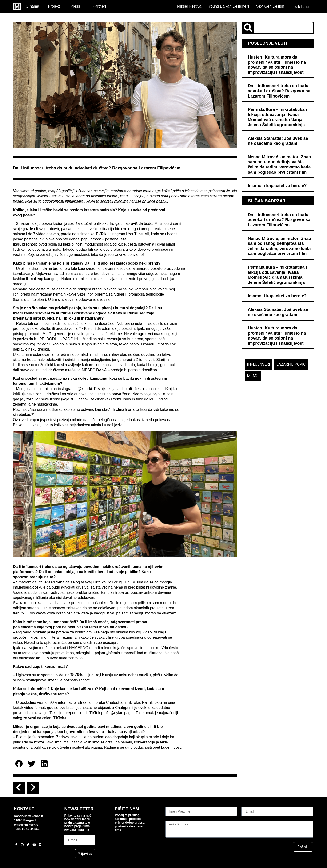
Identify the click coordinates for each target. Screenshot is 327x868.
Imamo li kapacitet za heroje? (277, 186)
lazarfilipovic (291, 364)
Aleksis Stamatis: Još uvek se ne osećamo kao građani (278, 141)
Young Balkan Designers (229, 6)
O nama (32, 6)
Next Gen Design (270, 6)
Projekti (54, 6)
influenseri (259, 364)
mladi (253, 376)
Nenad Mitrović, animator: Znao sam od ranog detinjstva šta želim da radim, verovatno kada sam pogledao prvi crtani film (279, 165)
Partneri (99, 6)
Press (75, 6)
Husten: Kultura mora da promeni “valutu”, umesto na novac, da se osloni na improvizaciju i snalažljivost (277, 65)
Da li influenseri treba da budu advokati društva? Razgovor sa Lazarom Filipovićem (279, 91)
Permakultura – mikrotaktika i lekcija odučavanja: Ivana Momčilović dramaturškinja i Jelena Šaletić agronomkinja (277, 117)
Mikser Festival (190, 6)
